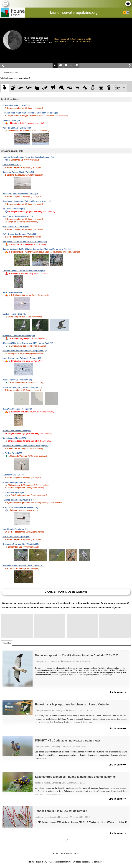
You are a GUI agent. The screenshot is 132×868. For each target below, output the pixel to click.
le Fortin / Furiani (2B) (12, 453)
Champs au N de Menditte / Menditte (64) (21, 544)
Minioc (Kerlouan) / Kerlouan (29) (17, 380)
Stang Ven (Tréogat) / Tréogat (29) (17, 409)
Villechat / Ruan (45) (11, 120)
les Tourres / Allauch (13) (14, 209)
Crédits (77, 853)
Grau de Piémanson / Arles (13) (16, 105)
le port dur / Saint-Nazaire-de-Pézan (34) (20, 507)
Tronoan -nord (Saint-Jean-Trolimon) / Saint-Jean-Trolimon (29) (30, 113)
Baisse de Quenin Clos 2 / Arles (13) (18, 172)
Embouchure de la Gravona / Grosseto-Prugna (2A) (25, 446)
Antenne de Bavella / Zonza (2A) (17, 431)
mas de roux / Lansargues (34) (16, 537)
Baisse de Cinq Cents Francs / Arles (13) (20, 194)
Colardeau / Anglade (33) (13, 492)
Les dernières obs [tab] (10, 73)
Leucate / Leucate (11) (12, 165)
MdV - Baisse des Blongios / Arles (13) (20, 234)
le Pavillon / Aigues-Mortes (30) (16, 482)
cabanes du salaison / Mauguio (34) (18, 500)
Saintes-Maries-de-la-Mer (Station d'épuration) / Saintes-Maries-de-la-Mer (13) (37, 249)
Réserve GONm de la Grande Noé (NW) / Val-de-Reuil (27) (28, 343)
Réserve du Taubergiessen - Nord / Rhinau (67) (23, 566)
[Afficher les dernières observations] (15, 78)
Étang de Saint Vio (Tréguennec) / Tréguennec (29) (25, 351)
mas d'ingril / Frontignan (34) (15, 529)
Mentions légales (59, 853)
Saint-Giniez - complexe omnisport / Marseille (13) (25, 242)
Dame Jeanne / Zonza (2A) (14, 438)
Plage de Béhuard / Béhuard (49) (17, 128)
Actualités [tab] (7, 643)
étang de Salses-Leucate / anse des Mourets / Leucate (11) (28, 157)
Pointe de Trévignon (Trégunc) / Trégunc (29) (22, 387)
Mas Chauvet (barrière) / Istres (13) (18, 216)
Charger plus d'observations (66, 592)
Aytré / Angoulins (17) (12, 292)
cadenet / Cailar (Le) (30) (13, 475)
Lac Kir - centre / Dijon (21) (14, 314)
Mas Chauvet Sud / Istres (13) (16, 227)
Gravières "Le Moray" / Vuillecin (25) (19, 336)
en (128, 13)
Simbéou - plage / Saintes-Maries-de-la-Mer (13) (24, 271)
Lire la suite (117, 692)
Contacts (69, 853)
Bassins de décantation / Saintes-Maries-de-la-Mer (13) (27, 201)
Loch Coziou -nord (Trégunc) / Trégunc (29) (22, 358)
